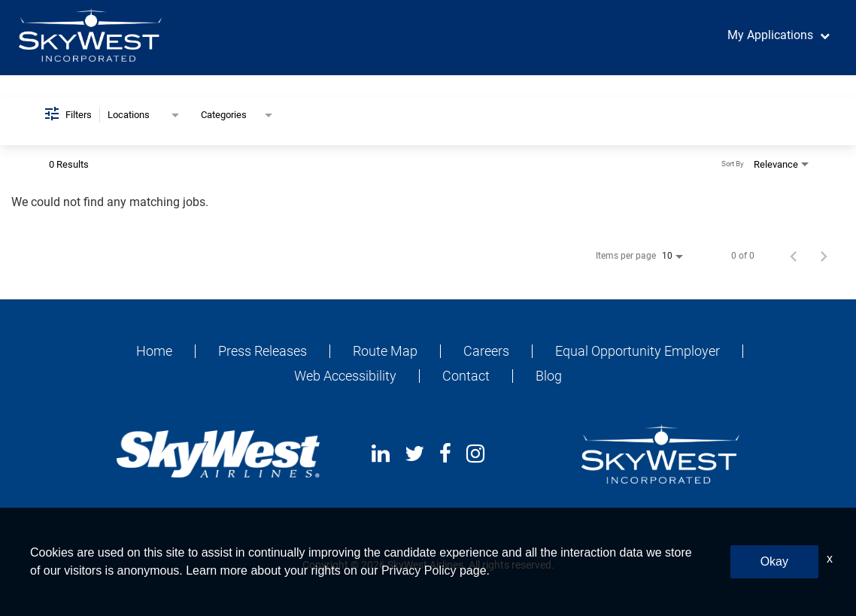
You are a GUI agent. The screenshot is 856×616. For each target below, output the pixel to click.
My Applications (770, 35)
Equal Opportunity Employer (637, 351)
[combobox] (145, 115)
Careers (486, 351)
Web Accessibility (345, 376)
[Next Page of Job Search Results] (824, 256)
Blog (549, 376)
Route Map (385, 351)
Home (154, 351)
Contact (466, 376)
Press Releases (263, 351)
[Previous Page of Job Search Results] (794, 256)
